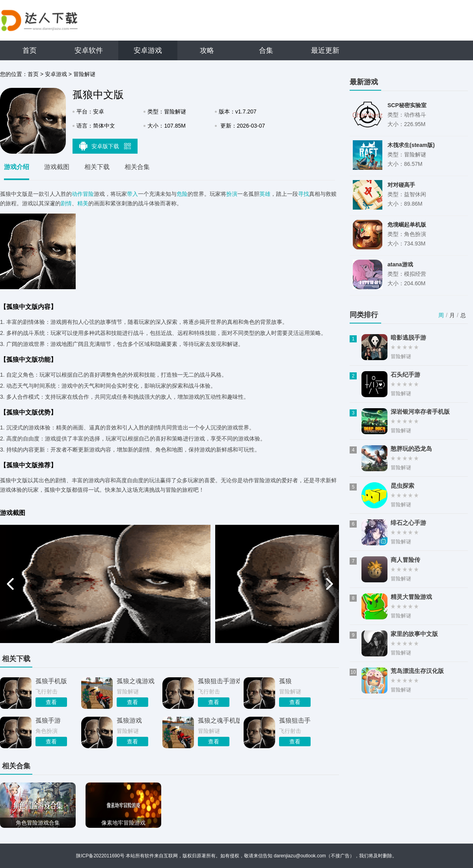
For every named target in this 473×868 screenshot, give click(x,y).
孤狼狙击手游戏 (219, 681)
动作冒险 (83, 194)
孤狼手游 (48, 720)
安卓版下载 (105, 146)
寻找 (304, 194)
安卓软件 (89, 50)
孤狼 (285, 681)
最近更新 (325, 50)
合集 (266, 50)
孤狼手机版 (51, 681)
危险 (182, 194)
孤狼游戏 (129, 720)
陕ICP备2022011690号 (100, 856)
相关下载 (97, 167)
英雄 (265, 194)
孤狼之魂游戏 (136, 681)
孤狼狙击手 (295, 720)
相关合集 (137, 167)
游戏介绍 (17, 167)
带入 (132, 194)
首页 (30, 50)
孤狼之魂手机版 (219, 720)
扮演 (232, 194)
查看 (51, 702)
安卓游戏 (148, 50)
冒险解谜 (84, 74)
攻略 (207, 50)
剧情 (66, 203)
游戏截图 (57, 167)
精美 (83, 203)
